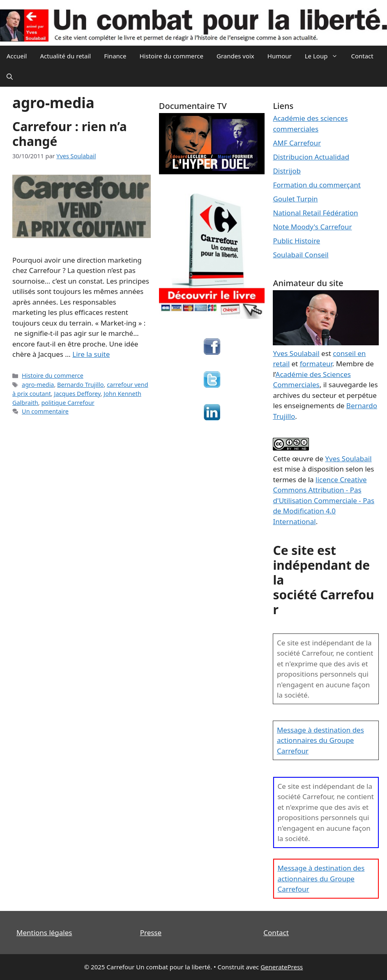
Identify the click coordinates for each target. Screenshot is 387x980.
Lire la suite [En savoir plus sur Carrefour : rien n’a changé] (91, 354)
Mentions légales (44, 933)
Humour (280, 56)
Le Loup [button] (325, 56)
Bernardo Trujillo (80, 385)
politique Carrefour (68, 403)
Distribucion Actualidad (311, 157)
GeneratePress (282, 967)
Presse (151, 933)
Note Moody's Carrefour (312, 227)
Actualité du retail (65, 56)
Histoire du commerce (171, 56)
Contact (362, 56)
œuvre (303, 459)
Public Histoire (296, 241)
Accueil (17, 56)
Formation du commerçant (317, 185)
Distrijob (287, 171)
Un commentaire (45, 411)
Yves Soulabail (348, 459)
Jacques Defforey (77, 394)
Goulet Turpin (295, 199)
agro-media (38, 385)
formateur (316, 364)
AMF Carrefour (297, 143)
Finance (115, 56)
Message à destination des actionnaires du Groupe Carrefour (320, 740)
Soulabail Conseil (301, 255)
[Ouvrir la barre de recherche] (10, 76)
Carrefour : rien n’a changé (70, 134)
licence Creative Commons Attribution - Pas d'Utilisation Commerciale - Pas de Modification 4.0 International (324, 500)
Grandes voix (235, 56)
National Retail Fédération (315, 213)
